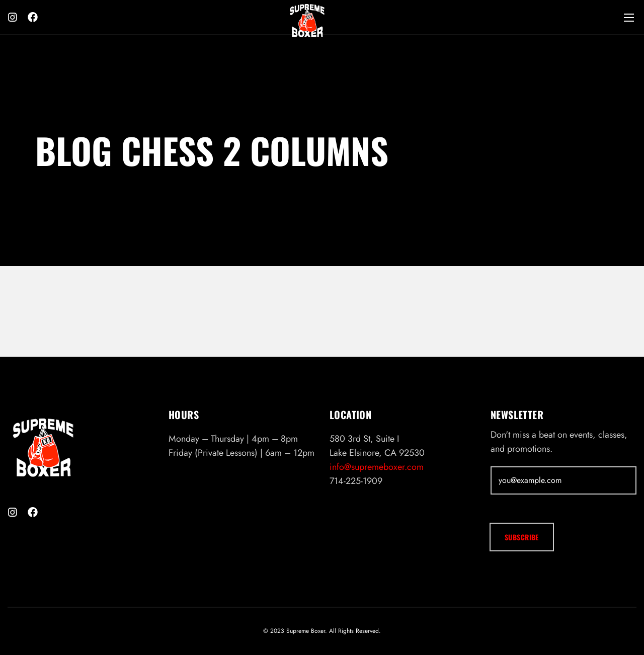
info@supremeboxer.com (377, 467)
